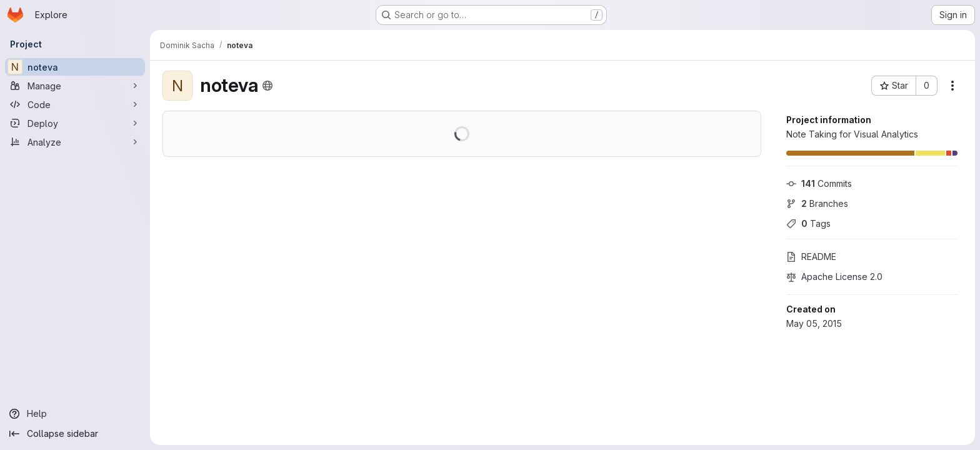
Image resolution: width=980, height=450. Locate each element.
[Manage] (75, 86)
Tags (808, 223)
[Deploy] (75, 123)
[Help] (75, 414)
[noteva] (75, 67)
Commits (819, 183)
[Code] (75, 104)
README (811, 257)
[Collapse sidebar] (75, 434)
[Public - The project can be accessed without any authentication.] (267, 86)
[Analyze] (75, 142)
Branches (817, 203)
